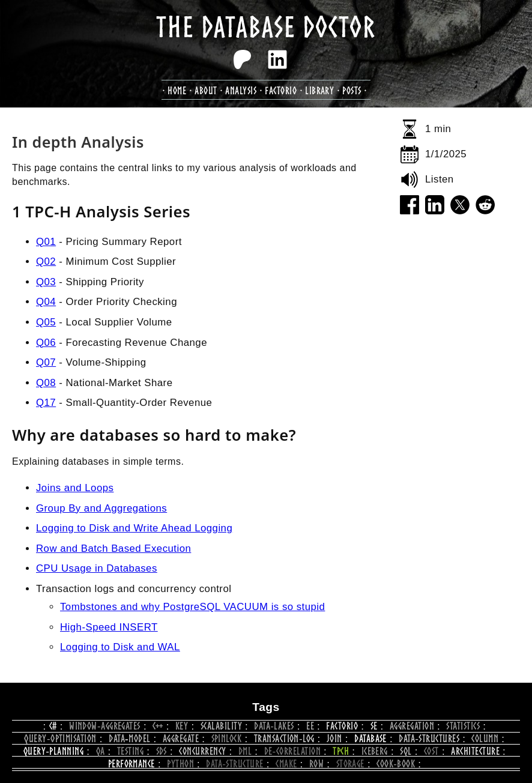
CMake (286, 763)
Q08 (46, 383)
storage (350, 763)
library (319, 90)
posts (352, 90)
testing (130, 751)
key (182, 726)
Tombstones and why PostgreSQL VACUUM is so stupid (192, 607)
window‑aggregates (105, 726)
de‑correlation (292, 751)
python (180, 763)
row (316, 763)
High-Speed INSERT (109, 627)
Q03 (46, 282)
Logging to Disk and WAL (120, 647)
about (206, 90)
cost (431, 751)
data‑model (129, 738)
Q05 (46, 322)
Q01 (46, 242)
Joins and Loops (75, 488)
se (374, 726)
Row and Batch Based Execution (113, 549)
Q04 (46, 302)
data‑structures (429, 738)
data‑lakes (274, 726)
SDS (162, 751)
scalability (221, 726)
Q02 (46, 262)
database (370, 738)
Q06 (46, 343)
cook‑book (396, 763)
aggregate (181, 738)
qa (101, 751)
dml (245, 751)
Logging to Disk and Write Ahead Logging (134, 528)
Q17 (46, 403)
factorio (281, 90)
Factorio (342, 726)
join (334, 738)
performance (131, 763)
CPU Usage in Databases (97, 568)
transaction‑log (284, 738)
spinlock (227, 738)
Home (177, 90)
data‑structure (234, 763)
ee (310, 726)
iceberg (375, 751)
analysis (241, 90)
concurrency (202, 751)
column (485, 738)
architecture (475, 751)
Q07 (46, 362)
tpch (341, 751)
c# (53, 726)
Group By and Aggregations (101, 508)
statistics (463, 726)
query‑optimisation (60, 738)
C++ (158, 726)
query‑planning (53, 751)
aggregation (412, 726)
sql (406, 751)
